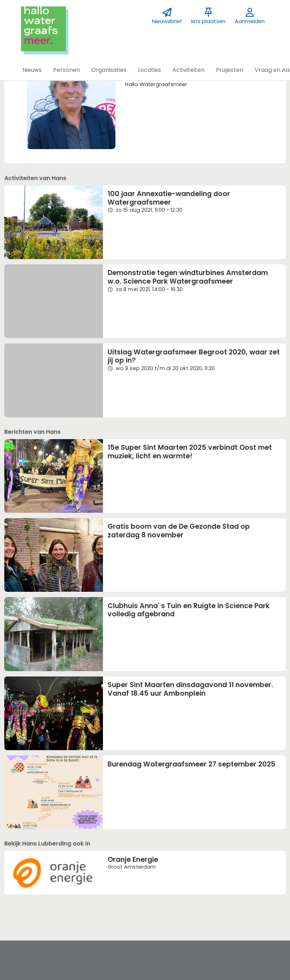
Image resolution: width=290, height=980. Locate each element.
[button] (32, 70)
